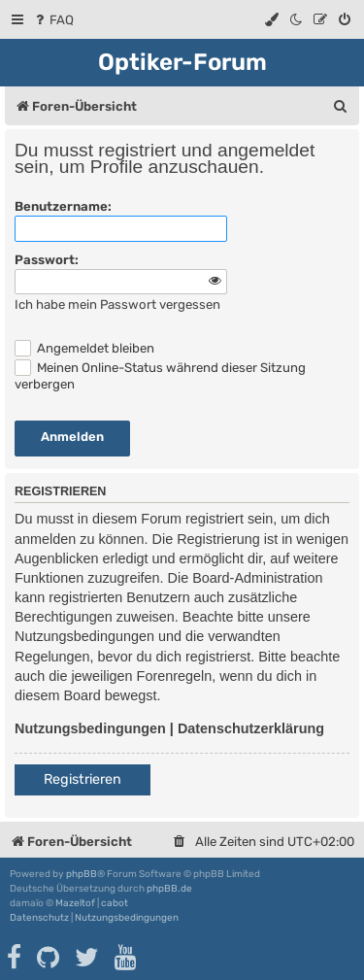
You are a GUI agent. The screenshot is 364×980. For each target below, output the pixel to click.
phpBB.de (169, 889)
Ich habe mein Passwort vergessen (117, 304)
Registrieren (83, 779)
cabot (115, 903)
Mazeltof (75, 903)
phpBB (82, 874)
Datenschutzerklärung (251, 728)
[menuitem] (53, 20)
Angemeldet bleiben (84, 348)
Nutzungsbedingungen (90, 728)
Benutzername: (63, 206)
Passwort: (47, 260)
